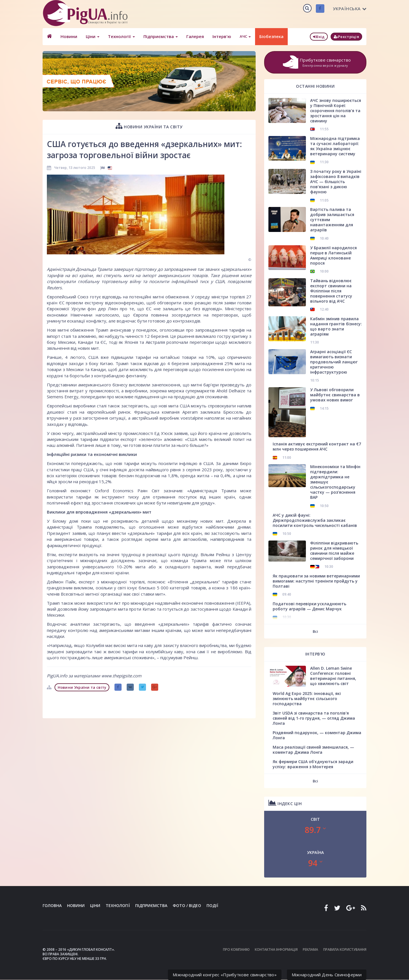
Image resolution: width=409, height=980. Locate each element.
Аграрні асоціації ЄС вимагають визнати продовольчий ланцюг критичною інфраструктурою (334, 362)
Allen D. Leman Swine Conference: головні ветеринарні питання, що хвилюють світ (333, 676)
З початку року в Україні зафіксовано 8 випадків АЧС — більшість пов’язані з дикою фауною (336, 182)
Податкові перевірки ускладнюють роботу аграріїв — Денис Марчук (309, 606)
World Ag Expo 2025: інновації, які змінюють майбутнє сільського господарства (307, 699)
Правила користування (345, 949)
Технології (121, 36)
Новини (69, 36)
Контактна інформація (276, 949)
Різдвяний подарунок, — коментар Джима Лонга (317, 735)
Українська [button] (350, 9)
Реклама (310, 949)
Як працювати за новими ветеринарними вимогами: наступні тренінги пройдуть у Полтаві (316, 581)
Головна (52, 905)
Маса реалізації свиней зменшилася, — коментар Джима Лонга (313, 750)
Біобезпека (271, 36)
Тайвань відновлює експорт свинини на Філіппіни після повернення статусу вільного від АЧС (331, 291)
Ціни (93, 36)
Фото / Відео (187, 905)
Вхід (319, 37)
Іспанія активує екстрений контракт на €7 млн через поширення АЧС (317, 446)
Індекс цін (285, 803)
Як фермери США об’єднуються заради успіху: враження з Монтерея (313, 764)
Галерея (195, 36)
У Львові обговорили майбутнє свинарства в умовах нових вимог (335, 395)
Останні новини (315, 86)
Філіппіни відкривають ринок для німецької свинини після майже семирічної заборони (334, 551)
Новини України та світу (149, 126)
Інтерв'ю (222, 36)
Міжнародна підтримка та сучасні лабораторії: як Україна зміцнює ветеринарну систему (335, 146)
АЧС (245, 36)
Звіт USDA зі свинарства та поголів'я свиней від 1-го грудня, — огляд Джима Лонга (314, 718)
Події (212, 905)
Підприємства (161, 36)
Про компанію (236, 949)
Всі (315, 631)
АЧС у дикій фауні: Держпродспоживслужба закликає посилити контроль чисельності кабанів (315, 520)
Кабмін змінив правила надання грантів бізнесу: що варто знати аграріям (336, 326)
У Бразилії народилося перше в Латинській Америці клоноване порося (333, 255)
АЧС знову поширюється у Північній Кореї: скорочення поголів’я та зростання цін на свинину (336, 111)
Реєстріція (346, 37)
